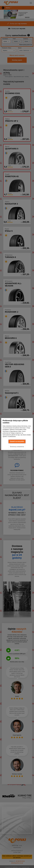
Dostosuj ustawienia (17, 447)
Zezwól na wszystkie (17, 441)
